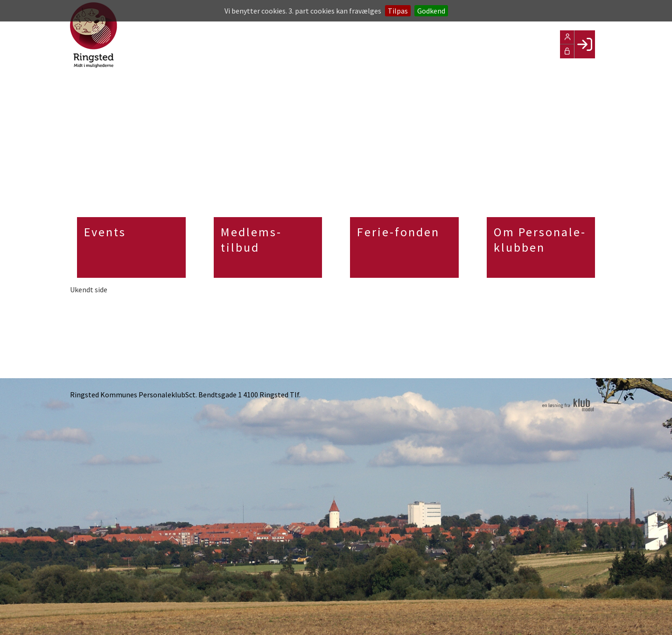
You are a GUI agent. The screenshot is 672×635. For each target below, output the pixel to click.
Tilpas (398, 11)
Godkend (431, 11)
